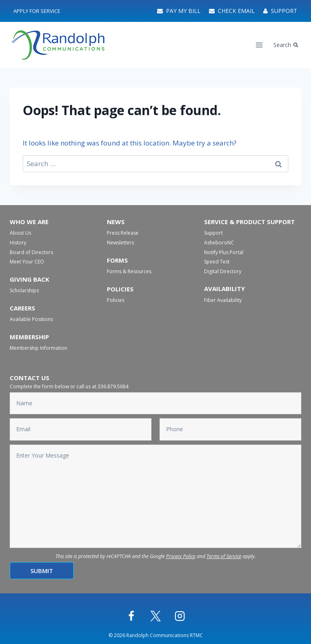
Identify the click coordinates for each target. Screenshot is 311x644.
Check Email (232, 11)
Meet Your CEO (27, 262)
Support (280, 11)
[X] (155, 616)
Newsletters (120, 243)
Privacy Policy (181, 556)
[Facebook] (131, 616)
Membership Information (38, 348)
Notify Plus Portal (224, 252)
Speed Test (217, 262)
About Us (20, 233)
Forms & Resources (129, 271)
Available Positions (31, 319)
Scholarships (24, 290)
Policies (116, 300)
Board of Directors (31, 252)
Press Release (123, 233)
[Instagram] (180, 616)
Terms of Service (224, 556)
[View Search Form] (286, 45)
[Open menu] (259, 45)
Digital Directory (223, 271)
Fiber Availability (223, 300)
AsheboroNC (219, 243)
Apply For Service (37, 11)
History (18, 243)
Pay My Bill (179, 11)
